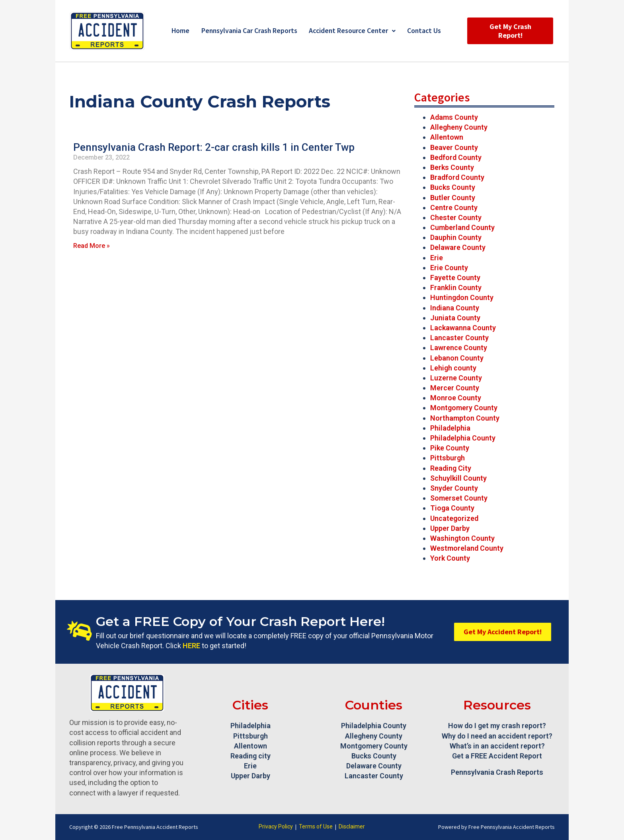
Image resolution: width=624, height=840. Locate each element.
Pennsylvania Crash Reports (497, 772)
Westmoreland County (467, 548)
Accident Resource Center (353, 31)
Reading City (451, 468)
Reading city (251, 756)
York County (450, 558)
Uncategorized (454, 518)
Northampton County (465, 418)
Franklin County (456, 287)
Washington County (462, 538)
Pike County (450, 448)
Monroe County (456, 398)
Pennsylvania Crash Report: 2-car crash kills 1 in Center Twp (214, 147)
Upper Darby (450, 528)
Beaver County (454, 147)
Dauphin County (456, 237)
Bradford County (457, 177)
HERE (191, 646)
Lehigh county (453, 368)
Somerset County (459, 498)
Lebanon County (457, 358)
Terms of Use (316, 826)
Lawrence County (459, 348)
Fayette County (455, 278)
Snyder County (454, 488)
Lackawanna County (463, 328)
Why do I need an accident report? (497, 736)
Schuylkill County (458, 478)
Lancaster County (459, 338)
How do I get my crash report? (497, 726)
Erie (437, 258)
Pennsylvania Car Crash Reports (248, 31)
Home (178, 31)
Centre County (454, 208)
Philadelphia (450, 428)
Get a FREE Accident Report (497, 756)
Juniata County (455, 318)
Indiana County (455, 308)
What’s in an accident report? (497, 746)
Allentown (447, 137)
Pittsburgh (448, 458)
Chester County (456, 217)
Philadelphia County (463, 438)
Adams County (454, 117)
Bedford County (456, 157)
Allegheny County (459, 127)
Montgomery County (464, 408)
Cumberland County (462, 227)
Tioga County (452, 508)
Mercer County (455, 388)
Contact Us (426, 31)
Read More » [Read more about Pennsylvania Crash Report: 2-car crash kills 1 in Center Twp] (92, 246)
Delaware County (458, 247)
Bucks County (453, 187)
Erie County (449, 268)
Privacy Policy (276, 826)
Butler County (453, 198)
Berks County (452, 167)
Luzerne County (456, 378)
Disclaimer (352, 826)
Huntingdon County (462, 297)
